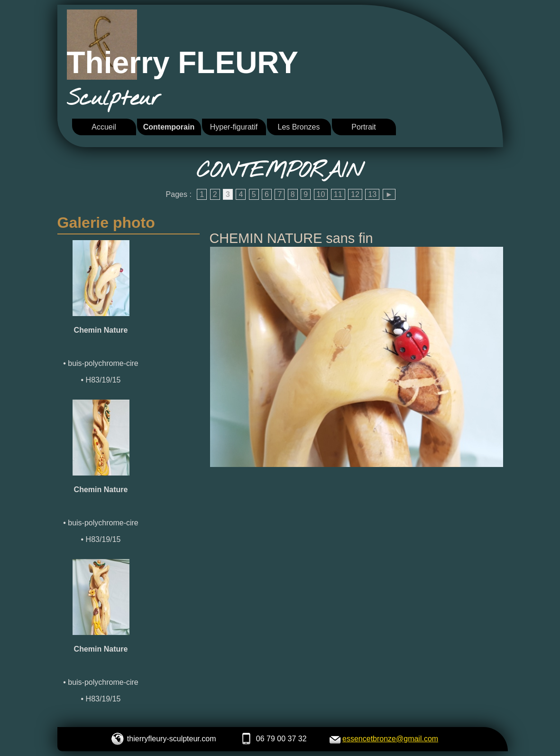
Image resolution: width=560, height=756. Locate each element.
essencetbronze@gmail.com (390, 739)
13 (372, 194)
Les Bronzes (299, 127)
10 (321, 194)
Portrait (364, 127)
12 (355, 194)
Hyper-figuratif (234, 127)
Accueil (104, 127)
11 (338, 194)
